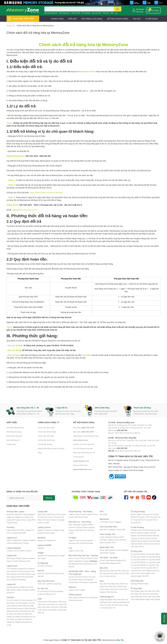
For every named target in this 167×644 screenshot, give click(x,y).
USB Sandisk (42, 602)
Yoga (62, 530)
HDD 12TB (143, 597)
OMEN (32, 590)
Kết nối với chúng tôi (136, 492)
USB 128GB (43, 610)
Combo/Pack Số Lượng (54, 604)
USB (112, 13)
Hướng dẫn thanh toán (46, 440)
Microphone (94, 597)
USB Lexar (62, 602)
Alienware (23, 561)
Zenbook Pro (15, 571)
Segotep (111, 540)
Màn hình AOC (120, 573)
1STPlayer (103, 540)
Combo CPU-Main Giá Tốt (46, 594)
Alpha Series (42, 514)
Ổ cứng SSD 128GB (153, 554)
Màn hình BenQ (108, 573)
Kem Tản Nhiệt (106, 605)
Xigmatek (108, 537)
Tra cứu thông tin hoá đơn (83, 448)
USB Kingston (52, 602)
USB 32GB (54, 607)
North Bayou (84, 582)
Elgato (83, 590)
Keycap (71, 530)
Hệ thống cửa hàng (14, 432)
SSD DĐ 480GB (142, 541)
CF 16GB (11, 619)
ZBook (19, 590)
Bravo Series (61, 514)
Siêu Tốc (120, 640)
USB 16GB (46, 607)
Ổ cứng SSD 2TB (137, 568)
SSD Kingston (147, 571)
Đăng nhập (140, 12)
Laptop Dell (10, 520)
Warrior (71, 558)
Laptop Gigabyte (29, 514)
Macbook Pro (52, 540)
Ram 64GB (109, 587)
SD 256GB (16, 617)
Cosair (102, 537)
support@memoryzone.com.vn (25, 210)
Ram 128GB (118, 587)
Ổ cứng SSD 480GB (153, 560)
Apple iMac (58, 584)
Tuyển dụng (11, 444)
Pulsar (96, 514)
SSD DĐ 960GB (137, 544)
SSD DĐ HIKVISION (145, 536)
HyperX (90, 514)
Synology (134, 584)
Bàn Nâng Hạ (73, 564)
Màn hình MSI (111, 576)
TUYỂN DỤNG (152, 19)
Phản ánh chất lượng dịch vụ (84, 453)
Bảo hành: (83, 432)
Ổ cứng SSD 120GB (138, 554)
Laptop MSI (18, 514)
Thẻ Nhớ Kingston (22, 603)
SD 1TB (32, 617)
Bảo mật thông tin (13, 440)
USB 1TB (41, 613)
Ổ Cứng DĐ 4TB (150, 520)
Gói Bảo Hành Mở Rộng (46, 556)
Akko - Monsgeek (74, 525)
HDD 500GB (135, 591)
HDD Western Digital (143, 599)
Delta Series (52, 514)
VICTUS (30, 587)
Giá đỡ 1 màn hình (75, 577)
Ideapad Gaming (43, 533)
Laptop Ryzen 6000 (19, 533)
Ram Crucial (109, 589)
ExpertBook (22, 580)
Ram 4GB (103, 584)
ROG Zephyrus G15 (13, 574)
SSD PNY (146, 576)
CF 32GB (18, 619)
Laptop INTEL (31, 520)
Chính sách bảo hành (46, 436)
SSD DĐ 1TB (148, 544)
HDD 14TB (152, 597)
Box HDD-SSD (119, 600)
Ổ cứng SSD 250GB (153, 557)
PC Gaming (86, 13)
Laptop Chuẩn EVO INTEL (15, 530)
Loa (116, 13)
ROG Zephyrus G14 (27, 571)
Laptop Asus (29, 517)
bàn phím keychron (51, 13)
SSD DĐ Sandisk (143, 533)
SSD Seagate (146, 573)
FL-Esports (78, 527)
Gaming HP (10, 593)
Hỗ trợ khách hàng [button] (84, 422)
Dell (76, 517)
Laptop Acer (19, 517)
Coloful (119, 530)
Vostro (9, 561)
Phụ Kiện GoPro (117, 605)
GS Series (47, 520)
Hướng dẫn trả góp (45, 444)
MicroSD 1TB (29, 611)
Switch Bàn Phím (81, 530)
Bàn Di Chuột (83, 517)
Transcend (146, 514)
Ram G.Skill (119, 589)
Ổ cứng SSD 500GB (138, 562)
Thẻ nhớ (106, 13)
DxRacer (89, 558)
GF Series (41, 517)
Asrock (61, 573)
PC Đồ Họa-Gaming (56, 591)
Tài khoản (140, 9)
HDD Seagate (156, 599)
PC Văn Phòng (43, 591)
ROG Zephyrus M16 (13, 577)
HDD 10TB (134, 597)
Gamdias (108, 543)
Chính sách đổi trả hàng (47, 432)
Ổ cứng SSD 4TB (150, 568)
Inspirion (31, 558)
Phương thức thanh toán (86, 492)
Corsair (83, 514)
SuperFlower (104, 553)
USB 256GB (52, 610)
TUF (8, 569)
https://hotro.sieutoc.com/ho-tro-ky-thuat (46, 193)
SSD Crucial (136, 573)
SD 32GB (17, 614)
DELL (43, 566)
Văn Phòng (10, 558)
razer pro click (96, 13)
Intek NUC (41, 573)
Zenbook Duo (23, 569)
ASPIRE (25, 540)
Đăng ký (49, 498)
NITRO (10, 543)
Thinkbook (48, 530)
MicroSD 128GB (23, 608)
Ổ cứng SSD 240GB (138, 557)
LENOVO (49, 566)
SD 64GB (25, 614)
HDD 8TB (154, 594)
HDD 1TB (144, 591)
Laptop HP (10, 517)
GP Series (57, 517)
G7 (18, 551)
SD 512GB (25, 617)
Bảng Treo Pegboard (86, 580)
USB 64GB (63, 607)
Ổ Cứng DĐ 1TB (142, 517)
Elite (8, 590)
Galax (102, 543)
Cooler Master (110, 560)
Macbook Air (42, 540)
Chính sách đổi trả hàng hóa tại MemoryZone (38, 33)
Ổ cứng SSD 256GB (138, 560)
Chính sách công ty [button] (49, 422)
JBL (78, 543)
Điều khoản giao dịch (14, 436)
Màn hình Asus (105, 571)
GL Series (49, 517)
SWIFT (9, 540)
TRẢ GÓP (72, 19)
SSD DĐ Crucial (136, 530)
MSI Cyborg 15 (64, 13)
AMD (106, 514)
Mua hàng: (83, 428)
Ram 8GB (111, 584)
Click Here (87, 355)
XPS (29, 561)
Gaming (18, 558)
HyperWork (78, 561)
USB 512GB (62, 610)
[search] (118, 9)
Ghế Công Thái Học (86, 564)
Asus (117, 540)
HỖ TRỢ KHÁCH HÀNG (118, 19)
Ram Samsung (112, 592)
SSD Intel (156, 571)
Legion (52, 533)
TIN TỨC (137, 19)
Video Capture (73, 597)
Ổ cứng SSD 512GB (153, 562)
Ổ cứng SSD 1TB (152, 565)
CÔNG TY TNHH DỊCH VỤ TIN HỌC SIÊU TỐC (134, 464)
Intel (101, 514)
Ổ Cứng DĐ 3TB (137, 520)
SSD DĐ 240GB (145, 538)
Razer (78, 514)
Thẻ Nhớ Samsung (26, 600)
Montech (123, 540)
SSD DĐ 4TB (139, 547)
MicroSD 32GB (28, 606)
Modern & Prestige (58, 520)
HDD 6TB (146, 594)
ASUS (48, 573)
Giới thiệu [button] (12, 422)
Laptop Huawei (12, 523)
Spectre (13, 590)
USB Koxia (41, 604)
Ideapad (40, 530)
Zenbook (14, 569)
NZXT (114, 543)
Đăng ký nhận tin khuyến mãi (22, 492)
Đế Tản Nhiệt (60, 556)
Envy (17, 587)
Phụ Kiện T (84, 543)
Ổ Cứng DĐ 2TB (155, 517)
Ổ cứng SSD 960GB (138, 565)
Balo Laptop (42, 558)
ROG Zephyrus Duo (28, 574)
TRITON (26, 543)
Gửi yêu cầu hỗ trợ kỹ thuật (83, 444)
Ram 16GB (119, 584)
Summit (40, 523)
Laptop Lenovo (20, 520)
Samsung (72, 543)
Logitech (71, 514)
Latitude (25, 558)
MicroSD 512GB (18, 611)
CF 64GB (26, 619)
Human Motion (74, 582)
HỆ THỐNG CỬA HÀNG (92, 19)
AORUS (29, 551)
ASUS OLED (76, 13)
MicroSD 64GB (12, 608)
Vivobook (14, 580)
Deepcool (116, 537)
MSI (56, 573)
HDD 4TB (138, 594)
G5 (15, 551)
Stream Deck (84, 597)
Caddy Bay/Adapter (106, 600)
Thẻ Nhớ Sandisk (12, 600)
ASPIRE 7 (33, 540)
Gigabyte (118, 522)
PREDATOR (17, 543)
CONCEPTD (17, 540)
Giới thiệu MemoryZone (15, 428)
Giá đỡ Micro (73, 580)
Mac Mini (41, 576)
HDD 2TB (152, 591)
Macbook (10, 514)
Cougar (86, 561)
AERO (22, 551)
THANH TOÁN (57, 19)
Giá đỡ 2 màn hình (89, 577)
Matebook (41, 548)
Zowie (71, 517)
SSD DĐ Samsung (149, 530)
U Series (9, 551)
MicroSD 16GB (17, 606)
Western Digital (136, 514)
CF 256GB (16, 622)
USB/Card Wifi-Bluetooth (121, 602)
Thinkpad (56, 530)
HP (39, 566)
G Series (15, 561)
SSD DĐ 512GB (154, 541)
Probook (26, 590)
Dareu (86, 527)
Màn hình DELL (116, 571)
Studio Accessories (76, 600)
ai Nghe (90, 543)
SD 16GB (10, 614)
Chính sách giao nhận (46, 428)
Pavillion (23, 587)
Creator (47, 523)
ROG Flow (25, 577)
